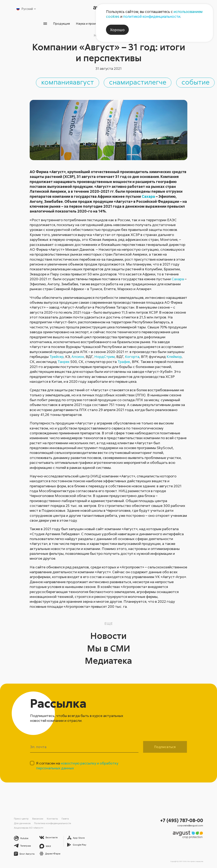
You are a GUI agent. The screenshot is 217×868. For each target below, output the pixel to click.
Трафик (124, 362)
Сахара (148, 197)
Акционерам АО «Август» (29, 827)
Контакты (52, 819)
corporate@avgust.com (192, 825)
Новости (108, 636)
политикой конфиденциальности (152, 16)
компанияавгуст (74, 82)
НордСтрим (105, 357)
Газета (65, 819)
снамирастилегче (149, 82)
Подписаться (165, 747)
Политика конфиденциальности (53, 823)
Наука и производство (93, 23)
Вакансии (38, 819)
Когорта (133, 357)
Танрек (63, 362)
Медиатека (108, 660)
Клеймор (175, 357)
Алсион (78, 357)
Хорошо (117, 30)
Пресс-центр (21, 819)
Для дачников (22, 823)
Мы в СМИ (109, 648)
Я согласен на (78, 766)
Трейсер (57, 357)
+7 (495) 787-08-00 (183, 820)
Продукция (61, 23)
